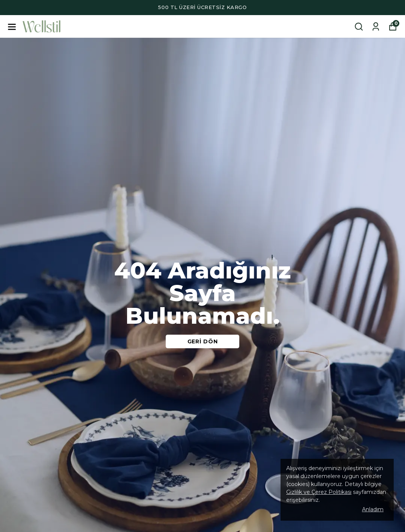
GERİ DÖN (203, 341)
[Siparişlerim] (376, 27)
